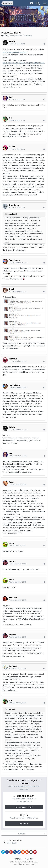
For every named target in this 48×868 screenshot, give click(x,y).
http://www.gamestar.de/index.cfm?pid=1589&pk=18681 (24, 63)
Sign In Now (24, 824)
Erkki (11, 482)
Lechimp (13, 666)
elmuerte (13, 598)
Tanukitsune (15, 260)
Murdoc (13, 561)
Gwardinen (14, 205)
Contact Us (29, 859)
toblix (12, 543)
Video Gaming (26, 35)
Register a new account (24, 807)
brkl (11, 97)
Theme (18, 859)
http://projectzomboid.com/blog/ (15, 52)
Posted (17, 44)
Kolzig (6, 35)
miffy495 (13, 359)
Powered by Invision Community (24, 864)
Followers (22, 834)
